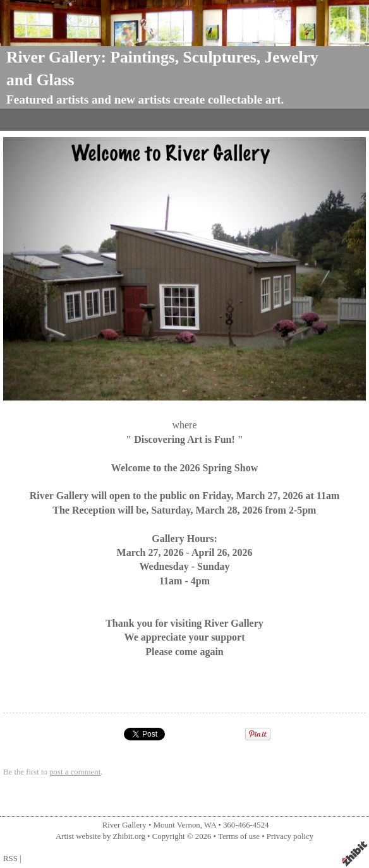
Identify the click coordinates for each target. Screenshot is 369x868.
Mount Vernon (177, 825)
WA (210, 825)
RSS (10, 859)
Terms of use (239, 836)
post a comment (75, 772)
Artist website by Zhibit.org (100, 836)
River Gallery (124, 825)
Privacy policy (290, 836)
